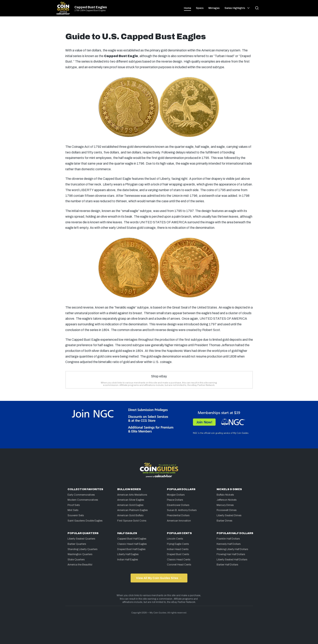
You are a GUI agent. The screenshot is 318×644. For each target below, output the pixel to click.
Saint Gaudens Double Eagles (85, 521)
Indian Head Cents (178, 549)
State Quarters (76, 560)
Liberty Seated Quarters (81, 539)
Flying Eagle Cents (178, 544)
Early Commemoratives (81, 495)
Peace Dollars (175, 500)
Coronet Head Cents (179, 565)
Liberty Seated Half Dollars (232, 560)
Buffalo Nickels (225, 495)
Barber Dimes (225, 521)
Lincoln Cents (175, 539)
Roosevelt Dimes (227, 510)
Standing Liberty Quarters (83, 549)
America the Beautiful (80, 565)
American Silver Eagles (131, 500)
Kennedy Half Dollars (229, 544)
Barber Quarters (77, 544)
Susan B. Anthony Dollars (182, 510)
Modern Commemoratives (83, 500)
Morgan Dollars (176, 495)
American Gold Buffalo (130, 515)
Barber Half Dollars (227, 565)
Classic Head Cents (179, 560)
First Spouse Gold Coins (132, 521)
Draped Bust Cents (178, 554)
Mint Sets (73, 510)
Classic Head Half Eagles (132, 544)
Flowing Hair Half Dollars (231, 554)
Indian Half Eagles (128, 560)
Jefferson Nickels (227, 500)
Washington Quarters (80, 554)
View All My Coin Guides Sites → (159, 578)
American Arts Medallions (132, 495)
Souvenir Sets (76, 515)
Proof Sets (74, 505)
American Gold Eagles (130, 505)
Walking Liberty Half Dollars (232, 549)
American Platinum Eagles (133, 510)
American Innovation (179, 521)
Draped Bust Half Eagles (131, 549)
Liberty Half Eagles (128, 554)
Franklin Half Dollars (228, 539)
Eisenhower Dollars (178, 505)
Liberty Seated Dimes (229, 515)
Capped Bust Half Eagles (132, 539)
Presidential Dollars (178, 515)
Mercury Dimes (225, 505)
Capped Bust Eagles (91, 7)
